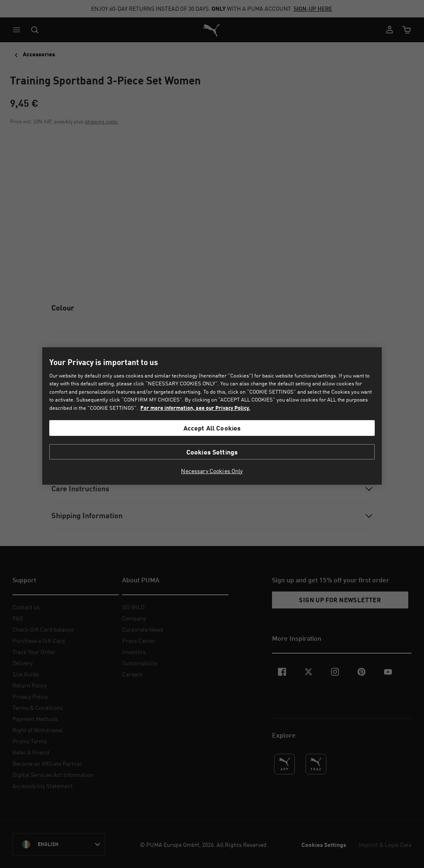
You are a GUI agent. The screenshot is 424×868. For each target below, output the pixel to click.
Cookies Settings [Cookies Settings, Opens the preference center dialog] (212, 452)
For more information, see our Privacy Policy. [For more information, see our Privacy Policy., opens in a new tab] (195, 408)
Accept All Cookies (212, 428)
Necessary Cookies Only (212, 471)
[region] (212, 416)
